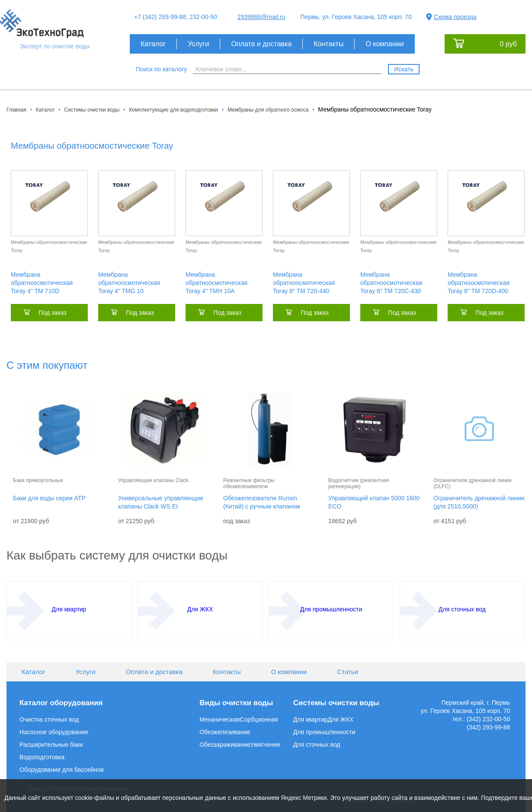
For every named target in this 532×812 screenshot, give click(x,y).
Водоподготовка (42, 757)
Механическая (220, 719)
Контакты (328, 44)
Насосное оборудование (54, 732)
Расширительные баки (51, 745)
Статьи (348, 672)
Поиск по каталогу (161, 69)
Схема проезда (455, 17)
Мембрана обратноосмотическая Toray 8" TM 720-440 (304, 283)
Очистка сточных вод (49, 719)
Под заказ (52, 313)
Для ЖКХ (341, 719)
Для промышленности (324, 732)
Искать (404, 69)
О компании (385, 44)
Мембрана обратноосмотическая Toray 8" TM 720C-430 (391, 283)
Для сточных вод (317, 745)
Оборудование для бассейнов (62, 770)
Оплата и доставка (261, 44)
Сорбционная (259, 719)
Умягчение (265, 745)
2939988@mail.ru (261, 17)
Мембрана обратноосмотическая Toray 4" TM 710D (42, 283)
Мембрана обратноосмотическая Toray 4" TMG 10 (129, 283)
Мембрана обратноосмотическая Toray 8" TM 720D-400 (479, 283)
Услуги (198, 44)
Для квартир (311, 719)
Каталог (153, 44)
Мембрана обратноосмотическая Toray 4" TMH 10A (216, 283)
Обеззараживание (225, 745)
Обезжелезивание (225, 732)
